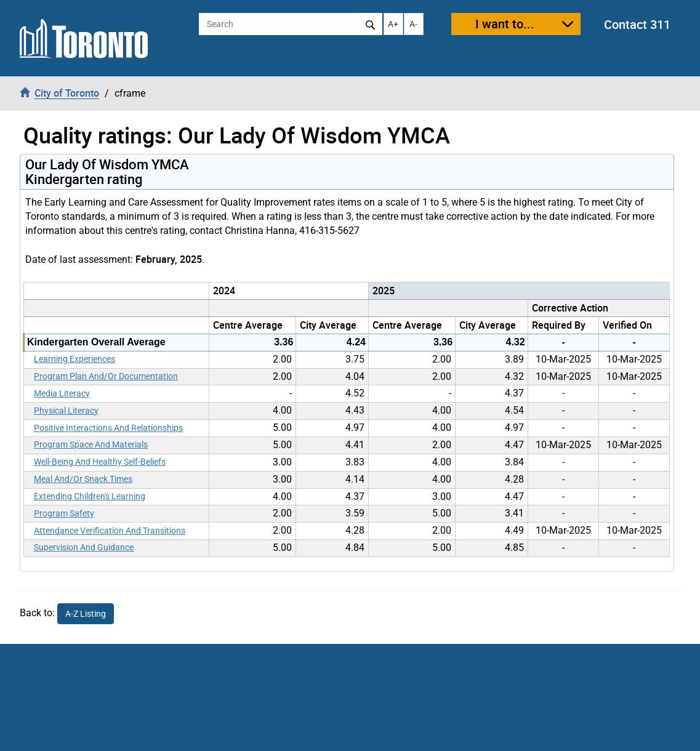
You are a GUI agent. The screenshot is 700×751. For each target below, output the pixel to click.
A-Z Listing (86, 614)
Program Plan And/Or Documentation (106, 376)
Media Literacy (62, 393)
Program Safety (64, 513)
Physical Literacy (66, 411)
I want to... (505, 24)
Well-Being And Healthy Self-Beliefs (100, 462)
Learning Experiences (74, 359)
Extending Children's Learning (90, 496)
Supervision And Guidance (84, 547)
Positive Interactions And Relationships (108, 428)
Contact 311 (637, 24)
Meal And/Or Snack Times (83, 479)
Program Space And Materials (91, 444)
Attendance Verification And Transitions (110, 531)
